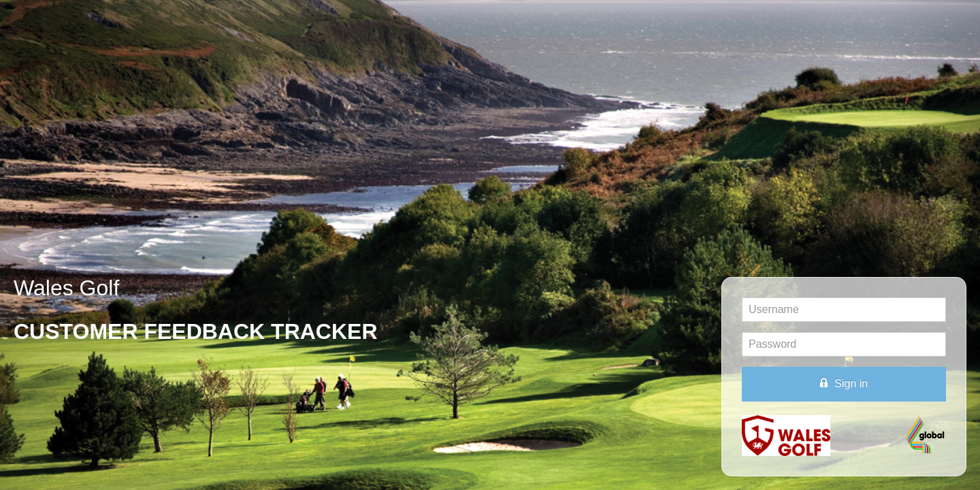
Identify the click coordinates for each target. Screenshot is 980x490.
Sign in (844, 383)
